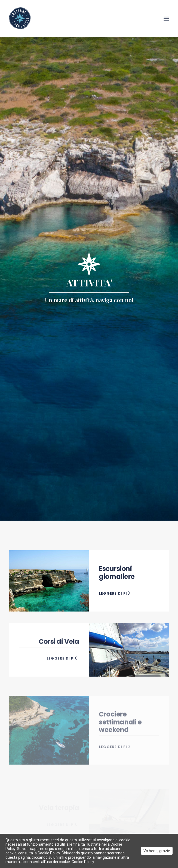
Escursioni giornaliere (117, 566)
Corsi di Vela (59, 660)
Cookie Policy (83, 862)
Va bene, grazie (157, 851)
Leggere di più (115, 587)
